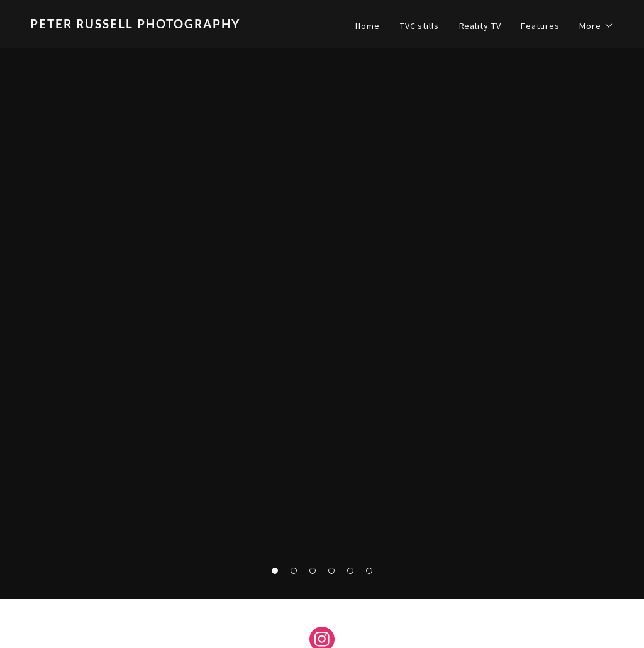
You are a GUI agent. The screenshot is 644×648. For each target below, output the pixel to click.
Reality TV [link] (480, 26)
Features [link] (540, 26)
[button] (597, 26)
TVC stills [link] (419, 26)
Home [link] (368, 26)
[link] (171, 25)
